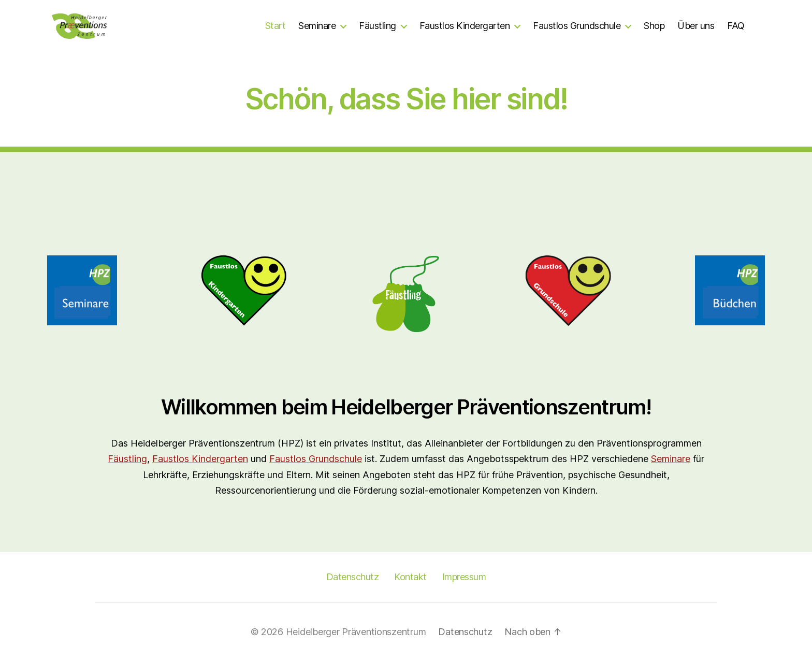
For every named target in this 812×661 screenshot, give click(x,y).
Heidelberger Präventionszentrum (356, 632)
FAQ (736, 26)
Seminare (317, 26)
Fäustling (378, 26)
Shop (654, 26)
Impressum (464, 577)
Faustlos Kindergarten (465, 26)
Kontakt (410, 577)
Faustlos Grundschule (577, 26)
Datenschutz (353, 577)
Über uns (696, 26)
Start (275, 26)
